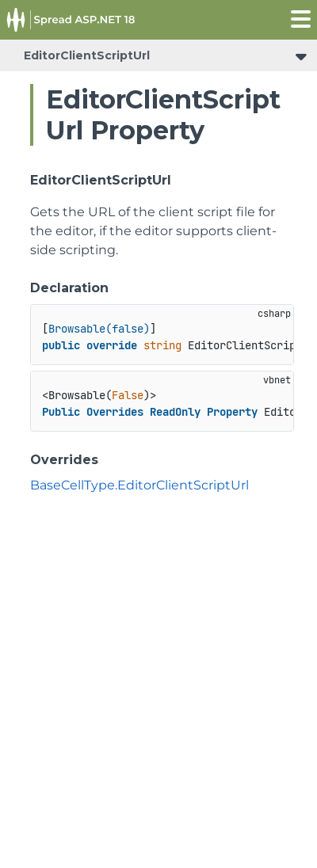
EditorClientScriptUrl (87, 55)
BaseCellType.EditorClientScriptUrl (139, 485)
